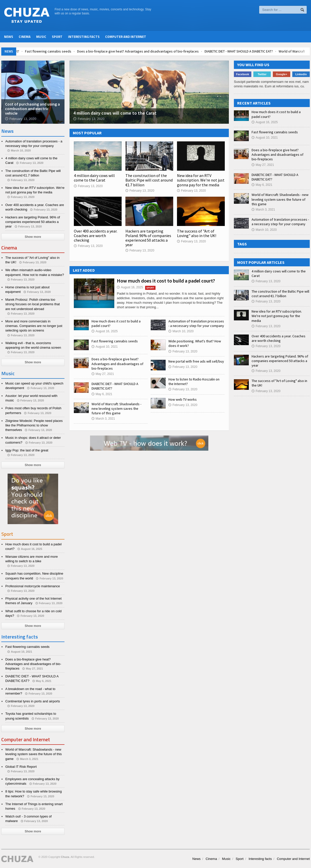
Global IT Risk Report (21, 767)
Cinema (25, 37)
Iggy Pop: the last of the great (27, 450)
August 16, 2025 (130, 287)
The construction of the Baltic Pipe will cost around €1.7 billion (149, 180)
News (9, 37)
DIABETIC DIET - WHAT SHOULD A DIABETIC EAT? (261, 51)
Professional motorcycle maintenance (33, 586)
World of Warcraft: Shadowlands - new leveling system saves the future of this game (116, 409)
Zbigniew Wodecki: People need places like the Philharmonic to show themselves (34, 425)
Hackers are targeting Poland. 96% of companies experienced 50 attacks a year (148, 238)
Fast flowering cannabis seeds (71, 51)
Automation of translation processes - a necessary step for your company (196, 323)
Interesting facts (84, 37)
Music (41, 37)
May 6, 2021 (102, 394)
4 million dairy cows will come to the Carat (94, 178)
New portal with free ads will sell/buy (196, 361)
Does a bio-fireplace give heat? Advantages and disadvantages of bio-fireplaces (160, 51)
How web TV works (183, 399)
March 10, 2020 (181, 331)
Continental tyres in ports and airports (33, 701)
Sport (57, 37)
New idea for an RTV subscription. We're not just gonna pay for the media (201, 180)
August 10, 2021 (105, 347)
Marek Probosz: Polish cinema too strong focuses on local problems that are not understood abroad (32, 304)
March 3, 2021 (103, 419)
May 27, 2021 (103, 374)
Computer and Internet (126, 37)
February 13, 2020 (88, 186)
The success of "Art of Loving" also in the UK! (197, 233)
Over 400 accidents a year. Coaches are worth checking (96, 236)
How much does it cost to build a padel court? (166, 281)
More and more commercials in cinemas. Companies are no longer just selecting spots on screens (34, 326)
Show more (33, 237)
